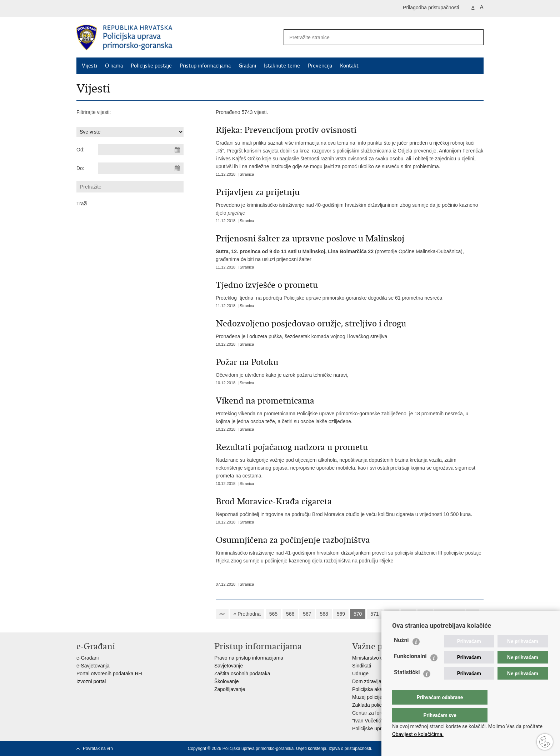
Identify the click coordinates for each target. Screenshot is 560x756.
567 (307, 614)
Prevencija (320, 66)
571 (374, 614)
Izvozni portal (91, 681)
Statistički (407, 687)
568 (324, 614)
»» (472, 614)
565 (273, 614)
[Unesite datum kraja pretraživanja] (141, 168)
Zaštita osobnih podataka (242, 674)
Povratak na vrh (98, 749)
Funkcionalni (410, 670)
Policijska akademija (375, 689)
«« (222, 614)
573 (408, 614)
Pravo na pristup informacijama (249, 658)
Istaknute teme (282, 66)
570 (358, 614)
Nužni (401, 654)
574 (425, 614)
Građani (247, 66)
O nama (114, 66)
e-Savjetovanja (93, 666)
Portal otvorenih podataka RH (109, 674)
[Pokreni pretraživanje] (475, 37)
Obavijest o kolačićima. (418, 734)
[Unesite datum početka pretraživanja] (141, 150)
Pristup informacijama (205, 66)
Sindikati (362, 666)
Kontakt (349, 66)
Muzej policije (367, 697)
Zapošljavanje (230, 689)
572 (391, 614)
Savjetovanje (229, 666)
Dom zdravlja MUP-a (375, 681)
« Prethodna (247, 614)
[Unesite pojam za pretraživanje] (373, 37)
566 (290, 614)
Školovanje (227, 681)
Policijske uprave (371, 729)
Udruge (360, 674)
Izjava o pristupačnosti (350, 749)
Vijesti (89, 66)
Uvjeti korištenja (311, 749)
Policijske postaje (151, 66)
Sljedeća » (449, 614)
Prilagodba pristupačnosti (431, 7)
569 (341, 614)
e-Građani (87, 658)
